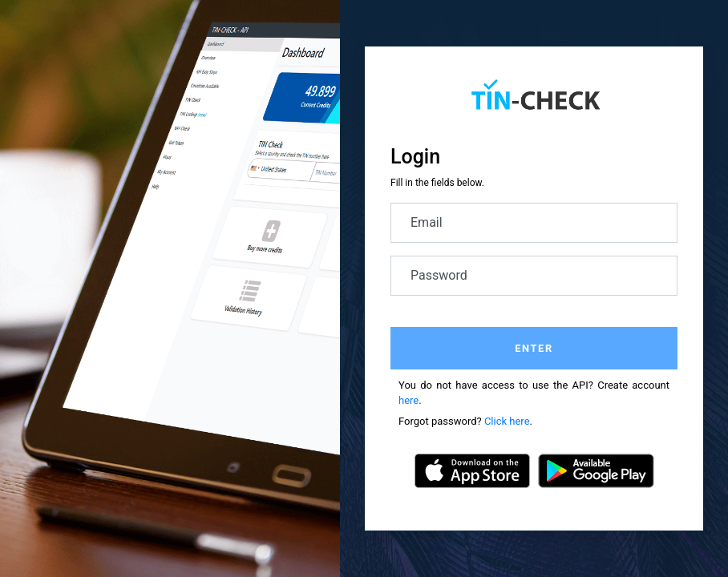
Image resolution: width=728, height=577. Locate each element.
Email (427, 222)
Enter (534, 348)
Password (439, 275)
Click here (507, 421)
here (408, 400)
